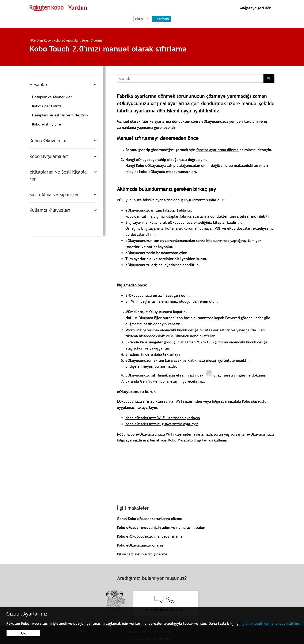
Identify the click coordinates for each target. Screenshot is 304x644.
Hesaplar (39, 85)
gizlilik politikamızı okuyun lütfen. (272, 623)
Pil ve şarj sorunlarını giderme (142, 554)
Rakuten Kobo (41, 40)
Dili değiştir (161, 19)
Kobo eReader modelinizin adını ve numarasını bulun (161, 527)
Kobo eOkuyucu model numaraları (168, 172)
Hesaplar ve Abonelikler (52, 97)
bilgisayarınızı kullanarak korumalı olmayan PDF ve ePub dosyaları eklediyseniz (207, 228)
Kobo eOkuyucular (66, 40)
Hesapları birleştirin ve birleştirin (60, 115)
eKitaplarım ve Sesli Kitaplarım (58, 176)
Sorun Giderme (92, 40)
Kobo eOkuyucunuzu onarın (140, 545)
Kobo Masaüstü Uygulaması (191, 440)
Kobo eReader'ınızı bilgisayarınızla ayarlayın (162, 424)
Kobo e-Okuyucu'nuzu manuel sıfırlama (150, 536)
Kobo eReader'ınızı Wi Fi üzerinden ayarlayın (163, 418)
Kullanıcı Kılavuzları (50, 210)
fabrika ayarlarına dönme (217, 150)
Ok (23, 633)
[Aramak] (190, 78)
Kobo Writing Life (47, 124)
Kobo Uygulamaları (49, 156)
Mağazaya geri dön (255, 8)
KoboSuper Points (47, 106)
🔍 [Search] (269, 78)
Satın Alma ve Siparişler (54, 195)
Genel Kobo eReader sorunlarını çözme (150, 519)
